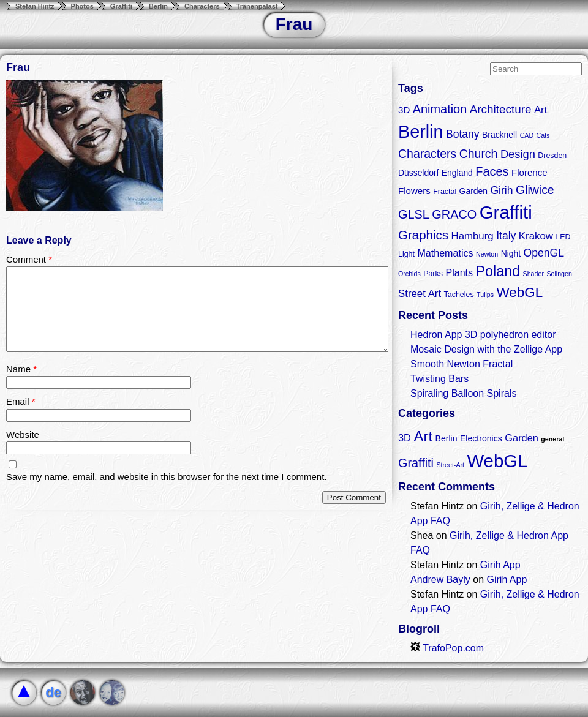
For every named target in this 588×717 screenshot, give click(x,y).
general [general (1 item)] (552, 439)
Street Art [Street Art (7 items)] (420, 294)
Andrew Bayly (440, 580)
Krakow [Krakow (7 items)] (536, 236)
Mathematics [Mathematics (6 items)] (445, 253)
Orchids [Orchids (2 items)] (409, 274)
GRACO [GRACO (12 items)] (454, 214)
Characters (202, 6)
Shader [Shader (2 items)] (533, 274)
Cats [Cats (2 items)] (543, 135)
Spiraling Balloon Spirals (463, 393)
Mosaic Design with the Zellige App (486, 349)
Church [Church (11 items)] (479, 154)
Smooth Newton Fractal (462, 364)
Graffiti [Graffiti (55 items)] (506, 212)
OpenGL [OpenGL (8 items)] (544, 253)
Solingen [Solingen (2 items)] (559, 274)
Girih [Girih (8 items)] (501, 190)
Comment (29, 259)
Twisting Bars (439, 379)
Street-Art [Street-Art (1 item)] (450, 465)
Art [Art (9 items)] (423, 436)
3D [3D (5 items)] (404, 110)
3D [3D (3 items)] (405, 438)
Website (23, 434)
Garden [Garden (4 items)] (473, 191)
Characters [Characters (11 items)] (427, 154)
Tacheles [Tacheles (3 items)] (459, 295)
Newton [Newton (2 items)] (487, 254)
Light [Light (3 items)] (406, 254)
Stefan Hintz (35, 6)
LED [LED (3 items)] (563, 237)
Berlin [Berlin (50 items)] (420, 132)
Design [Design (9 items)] (518, 154)
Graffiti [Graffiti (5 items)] (416, 463)
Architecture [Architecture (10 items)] (501, 109)
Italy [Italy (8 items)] (506, 236)
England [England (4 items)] (457, 173)
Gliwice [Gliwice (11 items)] (535, 190)
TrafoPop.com (447, 648)
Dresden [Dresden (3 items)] (552, 156)
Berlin (158, 6)
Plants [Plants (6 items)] (459, 272)
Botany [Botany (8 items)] (463, 134)
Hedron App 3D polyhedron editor (483, 335)
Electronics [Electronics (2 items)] (481, 438)
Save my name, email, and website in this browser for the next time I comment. (167, 477)
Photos (82, 6)
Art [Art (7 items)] (541, 110)
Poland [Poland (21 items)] (498, 271)
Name (21, 369)
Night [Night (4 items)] (511, 253)
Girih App (500, 565)
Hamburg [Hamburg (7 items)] (472, 236)
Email (21, 401)
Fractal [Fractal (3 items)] (445, 192)
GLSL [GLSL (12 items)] (414, 214)
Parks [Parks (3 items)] (433, 274)
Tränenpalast (257, 6)
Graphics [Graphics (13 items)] (423, 235)
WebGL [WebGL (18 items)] (520, 292)
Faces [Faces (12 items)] (492, 171)
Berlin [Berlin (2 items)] (447, 438)
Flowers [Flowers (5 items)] (414, 191)
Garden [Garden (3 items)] (522, 438)
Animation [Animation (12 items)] (440, 109)
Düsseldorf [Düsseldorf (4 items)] (418, 173)
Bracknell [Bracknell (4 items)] (499, 135)
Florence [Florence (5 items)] (530, 172)
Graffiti (121, 6)
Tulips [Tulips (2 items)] (485, 295)
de (53, 692)
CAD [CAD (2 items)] (527, 135)
